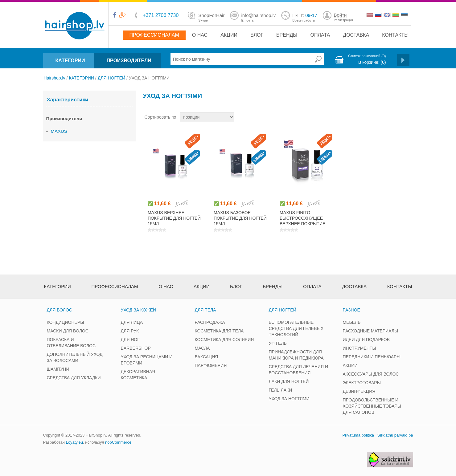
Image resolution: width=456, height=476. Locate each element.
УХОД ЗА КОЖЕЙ (138, 310)
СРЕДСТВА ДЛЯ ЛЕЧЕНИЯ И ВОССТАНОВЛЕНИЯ (299, 370)
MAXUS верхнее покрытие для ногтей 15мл (174, 218)
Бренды (287, 35)
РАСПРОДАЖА (210, 322)
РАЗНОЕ (351, 310)
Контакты (395, 35)
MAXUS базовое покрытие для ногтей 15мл (240, 218)
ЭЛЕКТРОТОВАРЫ (362, 383)
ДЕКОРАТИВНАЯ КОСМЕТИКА (138, 375)
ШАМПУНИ (58, 369)
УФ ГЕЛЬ (278, 343)
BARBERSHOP (136, 348)
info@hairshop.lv (258, 15)
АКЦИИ (350, 365)
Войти (340, 15)
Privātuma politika (358, 435)
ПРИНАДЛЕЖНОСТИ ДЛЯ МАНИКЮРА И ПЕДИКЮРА (296, 355)
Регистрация (344, 20)
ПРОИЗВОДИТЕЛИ (129, 61)
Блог (257, 35)
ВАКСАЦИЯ (207, 357)
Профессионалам (154, 35)
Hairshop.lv (55, 78)
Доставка (356, 35)
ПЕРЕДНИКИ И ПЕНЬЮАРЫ (372, 357)
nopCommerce (118, 442)
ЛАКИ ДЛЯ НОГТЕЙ (289, 381)
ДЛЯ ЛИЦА (132, 322)
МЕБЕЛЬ (352, 322)
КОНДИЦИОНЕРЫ (66, 322)
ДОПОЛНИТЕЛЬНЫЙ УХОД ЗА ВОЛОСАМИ (75, 357)
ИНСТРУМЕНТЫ (359, 348)
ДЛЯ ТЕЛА (205, 310)
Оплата (320, 35)
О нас (200, 35)
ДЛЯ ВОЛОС (60, 310)
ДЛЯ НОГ (130, 340)
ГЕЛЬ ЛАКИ (281, 390)
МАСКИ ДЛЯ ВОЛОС (68, 331)
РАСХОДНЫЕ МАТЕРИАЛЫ (371, 331)
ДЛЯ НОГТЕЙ (111, 78)
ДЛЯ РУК (130, 331)
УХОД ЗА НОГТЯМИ (289, 399)
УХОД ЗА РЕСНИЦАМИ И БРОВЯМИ (147, 360)
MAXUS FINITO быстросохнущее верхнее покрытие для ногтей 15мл (302, 221)
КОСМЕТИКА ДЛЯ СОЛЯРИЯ (224, 340)
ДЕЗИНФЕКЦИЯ (359, 391)
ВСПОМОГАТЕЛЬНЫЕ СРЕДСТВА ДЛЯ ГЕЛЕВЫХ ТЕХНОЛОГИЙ (296, 328)
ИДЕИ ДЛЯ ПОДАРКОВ (366, 340)
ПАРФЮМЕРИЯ (211, 365)
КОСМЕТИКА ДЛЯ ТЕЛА (219, 331)
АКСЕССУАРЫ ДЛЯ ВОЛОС (371, 374)
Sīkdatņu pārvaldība (395, 435)
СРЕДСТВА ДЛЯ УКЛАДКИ (74, 378)
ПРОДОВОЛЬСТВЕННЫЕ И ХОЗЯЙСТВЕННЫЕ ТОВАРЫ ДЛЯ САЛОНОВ (372, 406)
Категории (58, 286)
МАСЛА (202, 348)
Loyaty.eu (74, 442)
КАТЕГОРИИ (70, 61)
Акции (229, 35)
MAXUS (59, 131)
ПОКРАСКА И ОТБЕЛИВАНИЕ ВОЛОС (71, 343)
